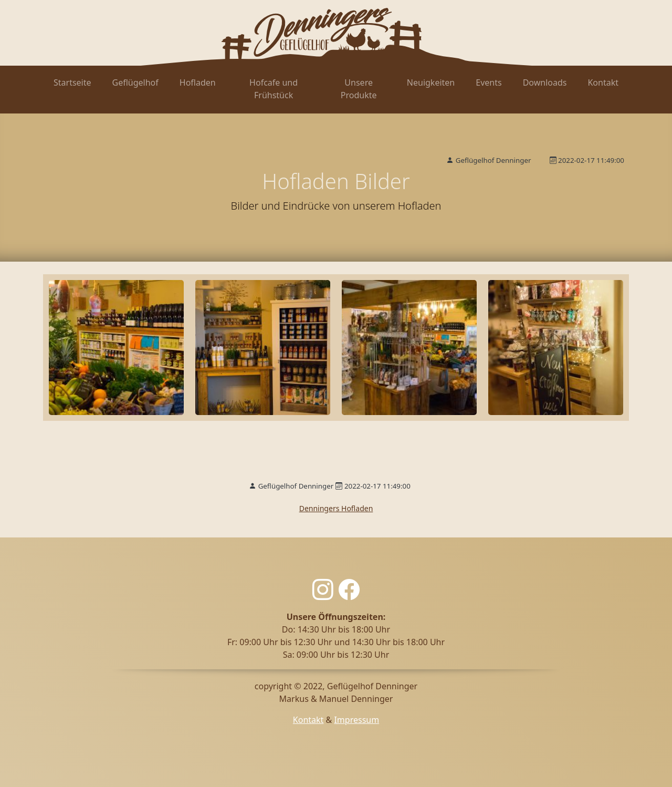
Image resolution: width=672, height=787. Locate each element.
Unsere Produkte (359, 89)
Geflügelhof (135, 82)
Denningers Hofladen (336, 508)
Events (489, 82)
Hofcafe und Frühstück (274, 89)
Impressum (356, 720)
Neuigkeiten (431, 82)
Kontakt (603, 82)
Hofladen (198, 82)
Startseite (72, 82)
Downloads (545, 82)
